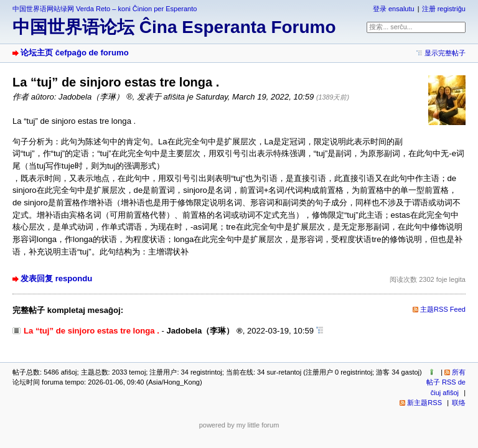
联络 (459, 403)
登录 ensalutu (394, 9)
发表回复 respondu (56, 278)
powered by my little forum (239, 425)
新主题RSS (424, 403)
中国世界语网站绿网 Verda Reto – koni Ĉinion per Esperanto (105, 9)
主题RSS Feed (443, 309)
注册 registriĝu (444, 9)
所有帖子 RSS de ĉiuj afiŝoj (446, 382)
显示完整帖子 (445, 53)
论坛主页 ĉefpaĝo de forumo (75, 53)
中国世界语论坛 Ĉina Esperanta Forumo (174, 27)
